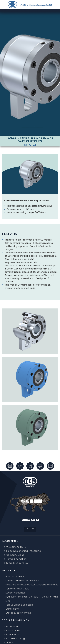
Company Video (15, 555)
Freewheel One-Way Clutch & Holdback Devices (32, 585)
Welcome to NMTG (16, 547)
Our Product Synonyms (18, 613)
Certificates (12, 635)
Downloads (12, 627)
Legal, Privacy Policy (17, 563)
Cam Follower (13, 609)
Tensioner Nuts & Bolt (17, 589)
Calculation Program (17, 639)
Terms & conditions (17, 559)
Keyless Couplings (15, 593)
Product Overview (15, 577)
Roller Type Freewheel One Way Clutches (30, 139)
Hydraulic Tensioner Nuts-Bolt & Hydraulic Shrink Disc (32, 599)
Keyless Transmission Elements (22, 581)
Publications (13, 631)
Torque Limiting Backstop (19, 605)
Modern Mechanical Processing (23, 551)
